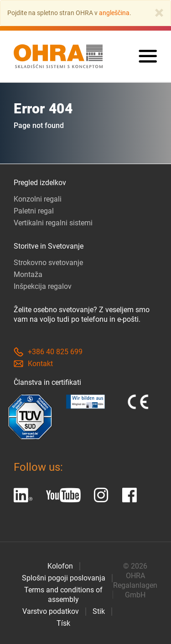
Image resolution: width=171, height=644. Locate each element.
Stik (99, 611)
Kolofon (60, 566)
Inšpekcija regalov (43, 286)
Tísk (63, 623)
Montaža (28, 274)
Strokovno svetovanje (48, 263)
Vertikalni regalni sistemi (53, 223)
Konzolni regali (38, 199)
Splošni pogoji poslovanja (64, 578)
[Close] (159, 13)
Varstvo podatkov (51, 611)
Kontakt (33, 364)
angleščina (114, 13)
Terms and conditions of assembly (63, 595)
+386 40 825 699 (48, 352)
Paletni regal (34, 211)
